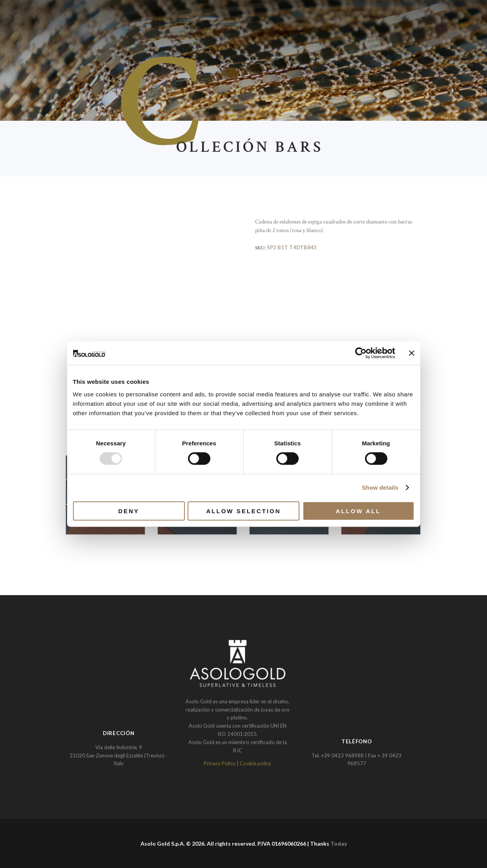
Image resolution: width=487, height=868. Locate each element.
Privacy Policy (220, 763)
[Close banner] (412, 353)
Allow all (358, 511)
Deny (129, 511)
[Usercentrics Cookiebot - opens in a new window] (361, 353)
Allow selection (244, 511)
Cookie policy (255, 763)
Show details (380, 488)
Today (339, 843)
